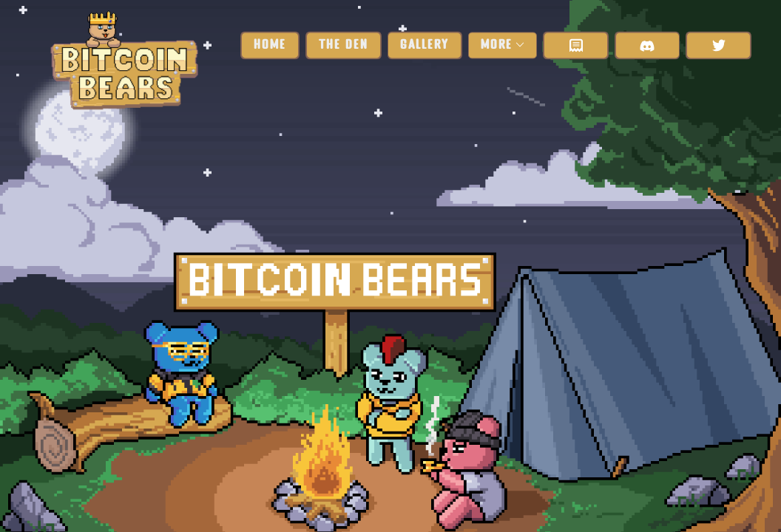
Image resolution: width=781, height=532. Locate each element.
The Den (344, 45)
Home (270, 45)
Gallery (425, 45)
